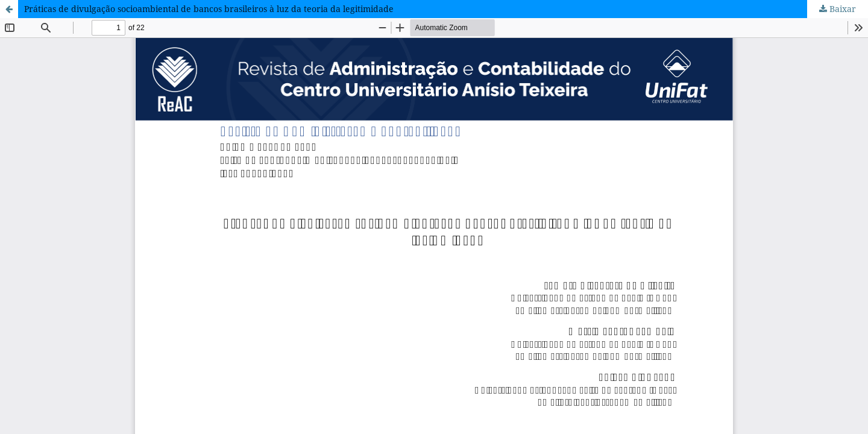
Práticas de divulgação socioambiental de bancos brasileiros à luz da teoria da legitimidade (209, 9)
